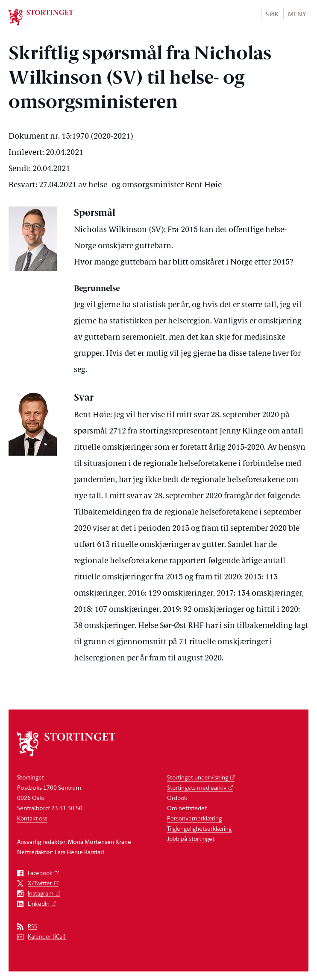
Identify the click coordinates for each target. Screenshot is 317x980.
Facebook (40, 873)
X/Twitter (40, 883)
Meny (297, 14)
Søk (272, 14)
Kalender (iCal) (47, 937)
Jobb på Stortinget (191, 839)
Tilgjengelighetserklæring (199, 828)
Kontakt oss (32, 818)
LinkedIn (39, 904)
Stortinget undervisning (198, 777)
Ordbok (177, 798)
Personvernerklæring (194, 818)
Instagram (41, 894)
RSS (32, 926)
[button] (272, 13)
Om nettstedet (187, 808)
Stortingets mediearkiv (197, 787)
